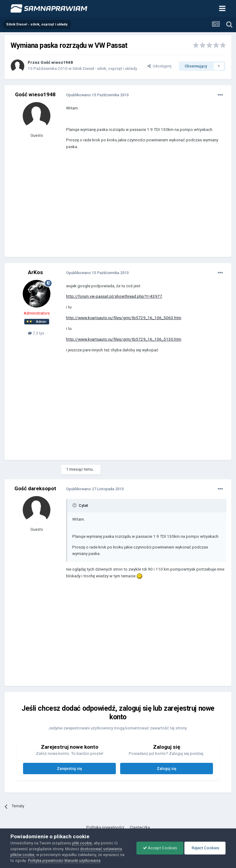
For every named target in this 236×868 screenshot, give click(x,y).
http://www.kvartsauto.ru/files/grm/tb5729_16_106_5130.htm (124, 339)
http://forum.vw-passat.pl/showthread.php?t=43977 (114, 296)
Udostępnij (159, 66)
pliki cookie (82, 843)
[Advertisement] (138, 208)
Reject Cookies (205, 848)
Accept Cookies (160, 848)
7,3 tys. (37, 333)
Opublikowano (97, 95)
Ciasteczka (140, 827)
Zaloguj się (167, 769)
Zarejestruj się (69, 769)
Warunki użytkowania (82, 860)
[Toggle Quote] (75, 505)
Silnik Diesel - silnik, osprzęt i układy (105, 69)
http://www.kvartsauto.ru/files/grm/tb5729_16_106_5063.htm (124, 318)
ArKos (35, 272)
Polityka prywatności (105, 827)
